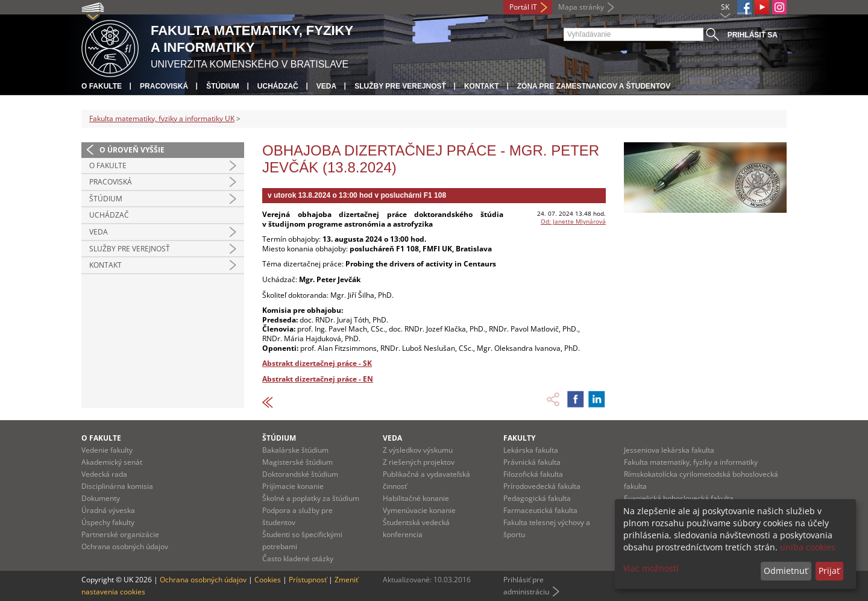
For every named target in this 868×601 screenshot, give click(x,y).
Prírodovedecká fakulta (542, 486)
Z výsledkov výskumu (418, 450)
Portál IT (523, 7)
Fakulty (519, 438)
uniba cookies (808, 547)
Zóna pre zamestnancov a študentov (594, 86)
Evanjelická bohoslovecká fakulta (679, 498)
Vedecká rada (104, 474)
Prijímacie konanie (293, 486)
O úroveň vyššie (132, 150)
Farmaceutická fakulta (540, 510)
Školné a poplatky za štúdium (311, 498)
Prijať (829, 571)
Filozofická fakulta (533, 474)
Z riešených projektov (419, 462)
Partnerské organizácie (120, 534)
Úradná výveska (108, 510)
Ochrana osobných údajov (125, 546)
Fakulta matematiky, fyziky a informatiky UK (162, 118)
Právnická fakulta (532, 462)
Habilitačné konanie (416, 498)
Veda (326, 86)
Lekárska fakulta (531, 450)
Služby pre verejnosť (400, 86)
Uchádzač (278, 86)
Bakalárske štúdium (295, 450)
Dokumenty (101, 498)
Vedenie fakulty (107, 450)
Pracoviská (164, 86)
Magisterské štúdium (297, 462)
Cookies (268, 580)
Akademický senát (112, 462)
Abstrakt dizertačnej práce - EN (318, 379)
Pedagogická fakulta (537, 498)
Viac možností (651, 568)
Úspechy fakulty (108, 522)
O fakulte (102, 86)
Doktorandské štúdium (300, 474)
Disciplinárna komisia (117, 486)
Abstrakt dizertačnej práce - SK (317, 363)
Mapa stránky (581, 7)
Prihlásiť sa (753, 35)
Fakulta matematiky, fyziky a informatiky (691, 462)
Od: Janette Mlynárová (573, 221)
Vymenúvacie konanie (419, 510)
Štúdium (223, 86)
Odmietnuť (786, 571)
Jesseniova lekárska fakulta (669, 450)
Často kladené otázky (298, 559)
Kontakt (482, 86)
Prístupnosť (308, 580)
